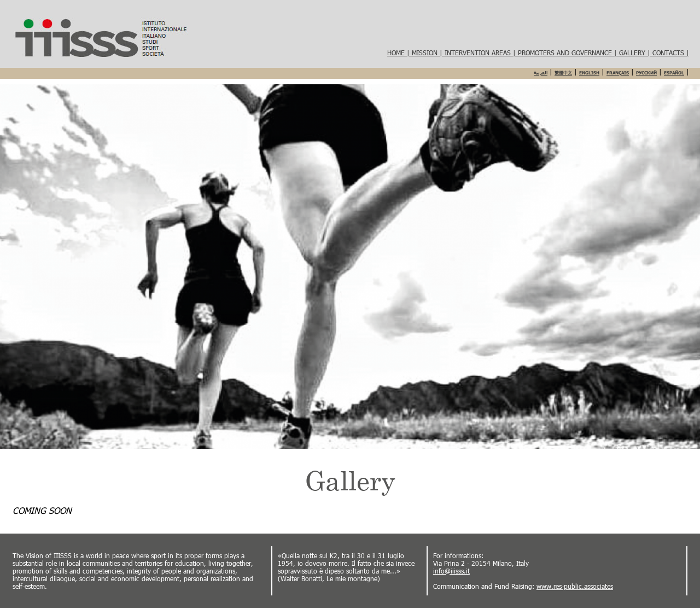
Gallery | (636, 53)
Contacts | (671, 53)
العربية (541, 73)
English (589, 73)
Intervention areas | (481, 53)
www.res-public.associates (575, 586)
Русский (646, 73)
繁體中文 (563, 73)
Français (618, 73)
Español (674, 73)
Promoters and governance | (568, 53)
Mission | (428, 53)
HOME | (399, 53)
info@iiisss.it (451, 571)
